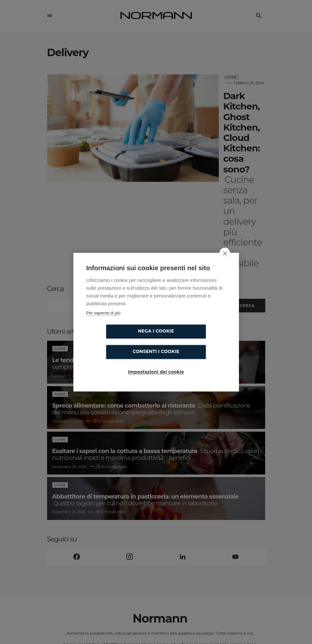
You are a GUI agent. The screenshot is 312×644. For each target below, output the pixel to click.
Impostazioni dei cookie (156, 362)
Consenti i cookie (193, 342)
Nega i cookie (119, 342)
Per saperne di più (104, 323)
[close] (225, 263)
